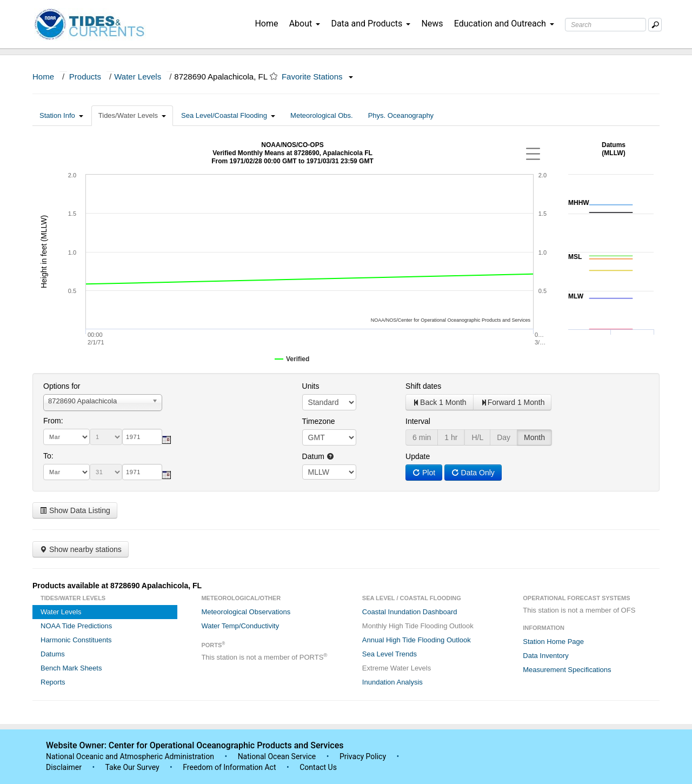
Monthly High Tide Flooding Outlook (418, 626)
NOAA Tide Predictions (76, 626)
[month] (66, 437)
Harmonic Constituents (76, 640)
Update (418, 456)
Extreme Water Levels (397, 668)
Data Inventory (546, 656)
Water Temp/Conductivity (240, 626)
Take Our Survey (133, 767)
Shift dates (423, 386)
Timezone (319, 421)
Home (266, 24)
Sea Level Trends (390, 654)
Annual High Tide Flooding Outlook (417, 640)
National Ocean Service (277, 756)
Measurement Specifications (567, 670)
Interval (418, 421)
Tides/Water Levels (132, 115)
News (432, 24)
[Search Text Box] (605, 25)
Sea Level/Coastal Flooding (228, 115)
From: (53, 421)
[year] (142, 437)
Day (504, 437)
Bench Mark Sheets (71, 668)
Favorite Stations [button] (317, 77)
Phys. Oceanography (401, 115)
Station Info (61, 115)
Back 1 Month (440, 402)
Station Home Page (553, 642)
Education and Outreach (504, 24)
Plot (424, 473)
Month (534, 437)
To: (48, 456)
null (329, 472)
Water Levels (138, 77)
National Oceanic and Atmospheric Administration (130, 756)
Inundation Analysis (392, 682)
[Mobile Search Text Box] (655, 25)
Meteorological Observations (246, 612)
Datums (53, 654)
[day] (106, 437)
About (305, 24)
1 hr (451, 437)
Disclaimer (64, 767)
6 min (422, 437)
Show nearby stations (81, 549)
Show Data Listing (75, 510)
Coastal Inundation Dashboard (410, 612)
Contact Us (318, 767)
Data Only (473, 473)
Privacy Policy (363, 756)
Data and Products (371, 24)
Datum (318, 456)
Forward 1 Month (513, 402)
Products (85, 77)
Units (311, 386)
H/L (477, 437)
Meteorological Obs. (322, 115)
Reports (53, 682)
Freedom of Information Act (229, 767)
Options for (62, 386)
